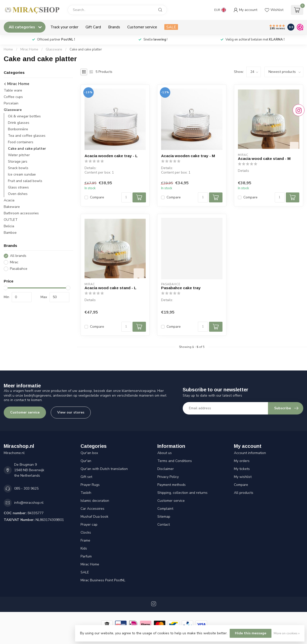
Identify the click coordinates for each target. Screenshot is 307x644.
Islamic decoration (95, 501)
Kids (84, 548)
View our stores (71, 412)
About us (165, 453)
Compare (97, 197)
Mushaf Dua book (94, 517)
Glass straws (18, 187)
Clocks (86, 532)
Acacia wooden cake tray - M (188, 156)
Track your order (64, 27)
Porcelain (11, 103)
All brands (18, 256)
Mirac (14, 262)
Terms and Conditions (175, 461)
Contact (164, 525)
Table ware (13, 90)
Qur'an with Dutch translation (104, 469)
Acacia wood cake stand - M (264, 159)
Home (8, 49)
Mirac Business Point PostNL (103, 580)
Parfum (86, 556)
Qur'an (86, 461)
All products (244, 493)
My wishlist (243, 477)
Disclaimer (166, 469)
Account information (250, 453)
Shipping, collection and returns (182, 493)
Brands (114, 27)
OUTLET (11, 220)
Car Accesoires (92, 509)
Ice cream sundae (22, 174)
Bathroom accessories (21, 213)
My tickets (242, 469)
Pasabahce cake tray (181, 288)
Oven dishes (18, 194)
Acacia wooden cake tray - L (111, 156)
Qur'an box (89, 453)
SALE (171, 27)
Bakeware (12, 207)
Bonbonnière (18, 129)
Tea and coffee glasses (27, 136)
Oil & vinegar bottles (24, 116)
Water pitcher (19, 155)
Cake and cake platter (86, 49)
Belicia (9, 226)
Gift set (86, 477)
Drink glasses (19, 123)
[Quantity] (126, 197)
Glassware (54, 49)
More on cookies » (287, 633)
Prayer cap (89, 525)
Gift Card (93, 27)
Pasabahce (19, 269)
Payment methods (172, 485)
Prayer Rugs (90, 485)
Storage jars (18, 161)
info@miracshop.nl (29, 503)
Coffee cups (13, 97)
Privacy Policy (168, 477)
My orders (242, 461)
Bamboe (10, 233)
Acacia (9, 200)
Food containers (21, 142)
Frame (85, 540)
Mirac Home (29, 49)
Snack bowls (18, 168)
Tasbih (86, 493)
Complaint (165, 509)
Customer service (142, 27)
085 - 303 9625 (26, 488)
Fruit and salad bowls (25, 181)
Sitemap (164, 517)
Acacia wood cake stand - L (110, 288)
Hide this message (251, 633)
